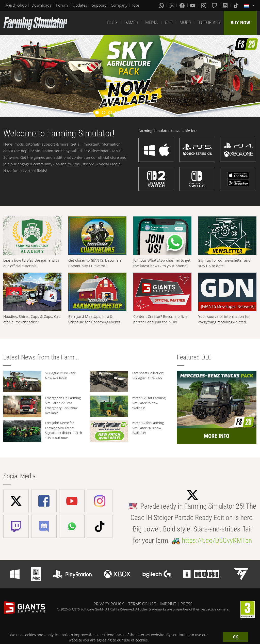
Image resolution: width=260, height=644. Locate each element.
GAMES (131, 22)
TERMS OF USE (142, 604)
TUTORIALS (209, 22)
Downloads (41, 5)
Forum (62, 5)
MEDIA (151, 22)
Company (119, 5)
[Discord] (226, 5)
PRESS (186, 604)
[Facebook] (183, 5)
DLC (169, 22)
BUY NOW (240, 23)
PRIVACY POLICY (109, 604)
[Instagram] (204, 5)
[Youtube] (193, 5)
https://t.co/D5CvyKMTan (217, 540)
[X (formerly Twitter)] (172, 5)
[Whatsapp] (162, 5)
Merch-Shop (16, 5)
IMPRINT (168, 604)
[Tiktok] (236, 5)
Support (99, 5)
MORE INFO (217, 436)
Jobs (136, 5)
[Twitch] (215, 5)
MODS (185, 22)
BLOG (112, 22)
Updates (80, 5)
